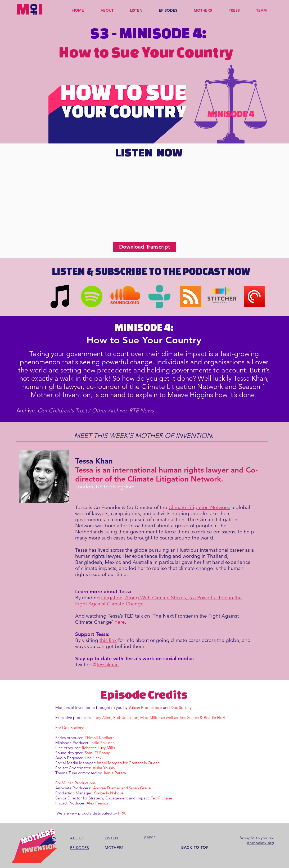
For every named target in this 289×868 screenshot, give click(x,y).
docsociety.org (261, 843)
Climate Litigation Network (199, 507)
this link (108, 640)
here (120, 622)
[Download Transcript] (145, 247)
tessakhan (108, 665)
